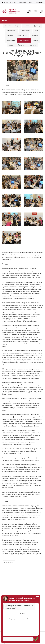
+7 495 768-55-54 (10, 2)
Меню (5, 20)
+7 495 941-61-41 (22, 2)
